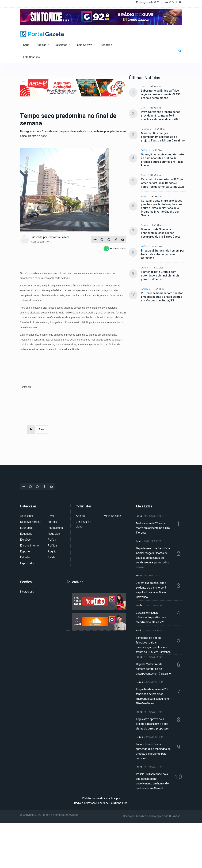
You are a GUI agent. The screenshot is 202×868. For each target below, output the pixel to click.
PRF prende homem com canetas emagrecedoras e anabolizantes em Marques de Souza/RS (162, 297)
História (52, 522)
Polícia (144, 150)
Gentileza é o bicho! (84, 524)
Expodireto (27, 563)
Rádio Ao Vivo (85, 45)
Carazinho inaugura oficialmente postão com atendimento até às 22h (151, 618)
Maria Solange (112, 516)
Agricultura (26, 516)
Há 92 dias (156, 87)
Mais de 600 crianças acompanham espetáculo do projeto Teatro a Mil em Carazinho (163, 137)
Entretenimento (29, 546)
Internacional (56, 528)
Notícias (43, 45)
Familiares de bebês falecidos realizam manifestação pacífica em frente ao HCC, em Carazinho (153, 645)
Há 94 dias (159, 289)
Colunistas (62, 45)
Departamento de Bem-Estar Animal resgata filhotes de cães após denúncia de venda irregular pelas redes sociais (153, 558)
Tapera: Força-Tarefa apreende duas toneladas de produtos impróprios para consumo (153, 751)
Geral (42, 429)
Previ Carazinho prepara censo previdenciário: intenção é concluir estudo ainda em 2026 (161, 116)
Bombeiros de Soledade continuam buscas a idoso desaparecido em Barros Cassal (161, 233)
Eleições (25, 540)
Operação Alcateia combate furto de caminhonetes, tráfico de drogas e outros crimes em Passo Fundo (162, 160)
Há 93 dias (160, 129)
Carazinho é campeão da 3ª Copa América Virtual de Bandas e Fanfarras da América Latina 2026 (163, 183)
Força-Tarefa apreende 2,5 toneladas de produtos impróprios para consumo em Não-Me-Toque (154, 696)
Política (52, 546)
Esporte (145, 268)
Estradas (145, 289)
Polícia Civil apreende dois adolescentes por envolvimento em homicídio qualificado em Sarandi (152, 781)
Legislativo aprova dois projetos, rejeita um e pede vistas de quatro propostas (152, 724)
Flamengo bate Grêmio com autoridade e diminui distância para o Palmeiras (160, 276)
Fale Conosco (32, 57)
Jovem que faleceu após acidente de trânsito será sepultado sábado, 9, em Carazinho (151, 590)
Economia (26, 528)
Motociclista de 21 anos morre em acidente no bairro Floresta (153, 528)
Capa (27, 45)
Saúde (144, 197)
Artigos (80, 516)
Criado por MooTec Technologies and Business (152, 816)
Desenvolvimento (31, 522)
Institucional (27, 592)
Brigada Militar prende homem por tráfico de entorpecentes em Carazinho (163, 254)
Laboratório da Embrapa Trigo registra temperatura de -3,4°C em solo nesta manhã (161, 94)
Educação (146, 129)
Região (144, 225)
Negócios (107, 45)
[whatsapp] (115, 249)
